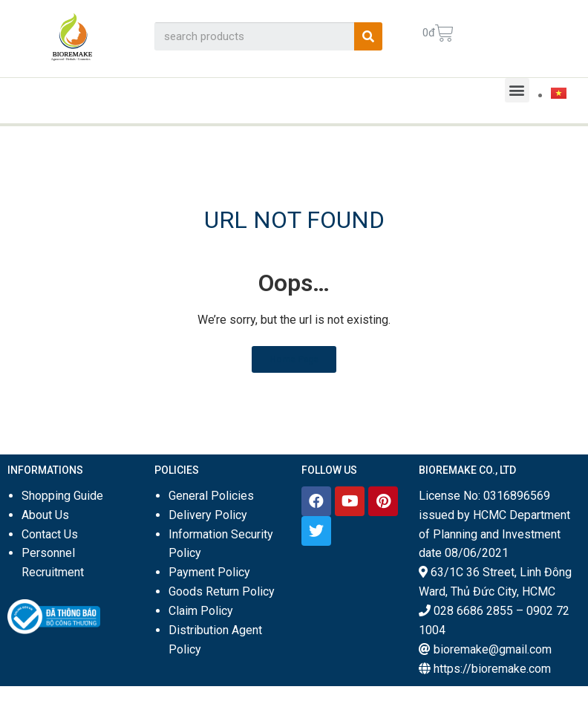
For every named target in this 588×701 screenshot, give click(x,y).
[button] (517, 90)
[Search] (368, 36)
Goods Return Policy (222, 591)
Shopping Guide (62, 496)
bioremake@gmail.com (493, 649)
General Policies (211, 496)
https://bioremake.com (492, 669)
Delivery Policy (208, 515)
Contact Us (50, 534)
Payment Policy (209, 572)
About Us (45, 515)
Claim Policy (201, 611)
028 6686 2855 (473, 611)
